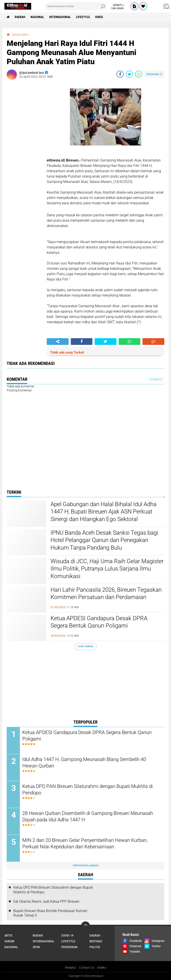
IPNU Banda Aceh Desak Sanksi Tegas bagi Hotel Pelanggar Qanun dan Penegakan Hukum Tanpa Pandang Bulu (104, 540)
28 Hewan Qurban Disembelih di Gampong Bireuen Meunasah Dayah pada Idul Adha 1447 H (88, 816)
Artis (8, 935)
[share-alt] (58, 342)
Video (99, 17)
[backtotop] (85, 926)
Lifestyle (83, 17)
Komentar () (154, 74)
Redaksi (70, 968)
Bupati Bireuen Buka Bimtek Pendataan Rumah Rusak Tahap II (50, 913)
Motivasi (96, 941)
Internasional (60, 17)
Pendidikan (69, 947)
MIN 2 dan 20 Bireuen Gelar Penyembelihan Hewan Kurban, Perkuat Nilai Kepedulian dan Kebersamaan (85, 843)
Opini (36, 947)
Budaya (38, 935)
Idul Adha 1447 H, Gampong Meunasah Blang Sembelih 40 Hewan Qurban (84, 763)
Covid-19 (67, 935)
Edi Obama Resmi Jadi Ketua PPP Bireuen (46, 901)
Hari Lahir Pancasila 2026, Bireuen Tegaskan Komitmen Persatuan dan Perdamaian (106, 593)
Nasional (37, 17)
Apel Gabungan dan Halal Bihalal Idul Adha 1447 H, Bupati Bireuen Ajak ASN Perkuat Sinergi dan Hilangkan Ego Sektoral (104, 512)
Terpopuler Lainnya (85, 866)
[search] (76, 6)
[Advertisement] (85, 686)
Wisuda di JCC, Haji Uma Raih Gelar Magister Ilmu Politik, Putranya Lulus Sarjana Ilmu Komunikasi (107, 569)
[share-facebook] (120, 74)
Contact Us (87, 968)
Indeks (102, 968)
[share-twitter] (129, 74)
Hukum (9, 941)
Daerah (20, 17)
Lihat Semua (85, 646)
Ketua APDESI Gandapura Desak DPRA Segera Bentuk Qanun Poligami (99, 622)
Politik (95, 947)
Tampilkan (156, 379)
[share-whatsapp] (139, 74)
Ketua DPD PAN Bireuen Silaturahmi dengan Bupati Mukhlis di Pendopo (88, 790)
